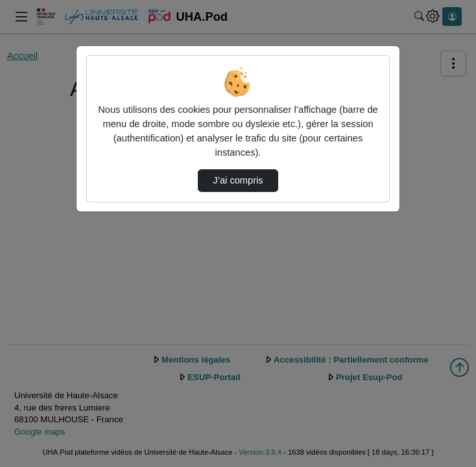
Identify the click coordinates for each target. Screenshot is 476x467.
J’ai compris (238, 180)
